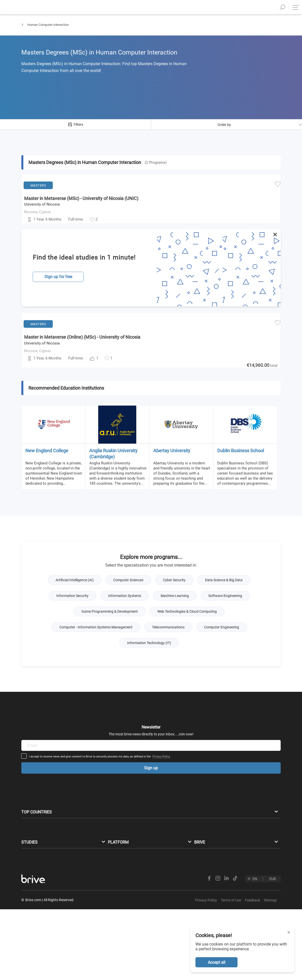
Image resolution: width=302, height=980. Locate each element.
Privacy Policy (201, 741)
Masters (27, 29)
